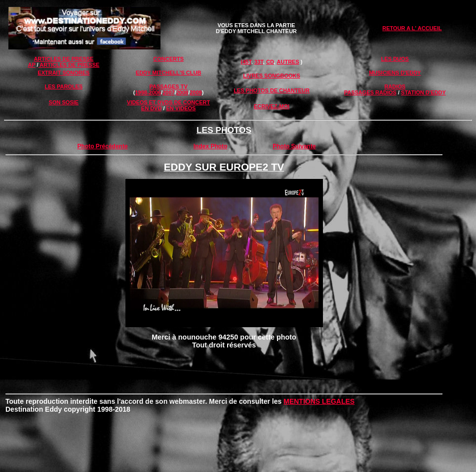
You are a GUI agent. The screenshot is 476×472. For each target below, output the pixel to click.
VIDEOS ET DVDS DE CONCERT (168, 102)
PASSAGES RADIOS (370, 92)
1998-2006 (148, 92)
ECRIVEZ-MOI (272, 106)
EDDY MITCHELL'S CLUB (169, 73)
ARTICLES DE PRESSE (63, 59)
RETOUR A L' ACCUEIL (412, 28)
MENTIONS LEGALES (319, 401)
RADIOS (395, 86)
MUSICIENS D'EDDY (395, 73)
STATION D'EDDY (423, 92)
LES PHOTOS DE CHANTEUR (272, 90)
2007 (168, 92)
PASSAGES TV (168, 86)
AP (31, 65)
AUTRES (288, 62)
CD (270, 62)
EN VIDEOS (181, 108)
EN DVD (152, 108)
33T (259, 62)
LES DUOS (395, 59)
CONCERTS (168, 59)
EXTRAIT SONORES (63, 73)
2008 (182, 92)
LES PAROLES (63, 86)
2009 (196, 92)
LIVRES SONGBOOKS (272, 76)
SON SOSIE (64, 102)
